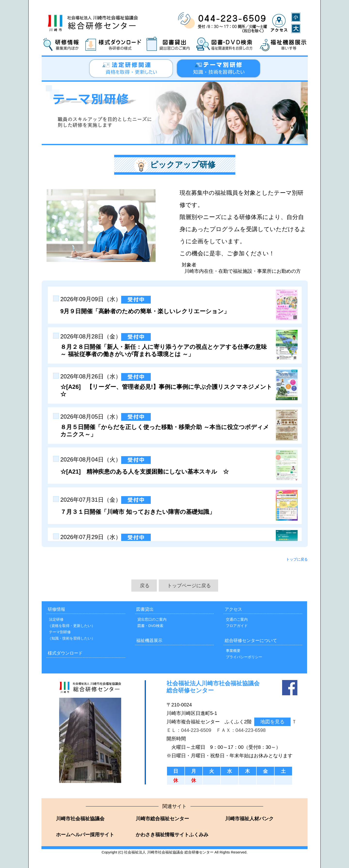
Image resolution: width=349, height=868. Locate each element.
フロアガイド (237, 626)
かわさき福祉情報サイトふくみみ (171, 835)
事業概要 (233, 651)
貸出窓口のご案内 (152, 619)
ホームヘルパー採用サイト (84, 835)
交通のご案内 (237, 619)
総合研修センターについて (251, 641)
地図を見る (272, 722)
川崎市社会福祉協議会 (80, 819)
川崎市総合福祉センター (162, 819)
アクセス (233, 609)
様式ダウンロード (65, 653)
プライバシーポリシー (244, 657)
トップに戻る (297, 559)
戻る (145, 586)
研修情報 (56, 609)
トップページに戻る (189, 586)
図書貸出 (145, 609)
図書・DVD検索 (150, 626)
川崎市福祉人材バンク (249, 819)
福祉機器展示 (149, 641)
